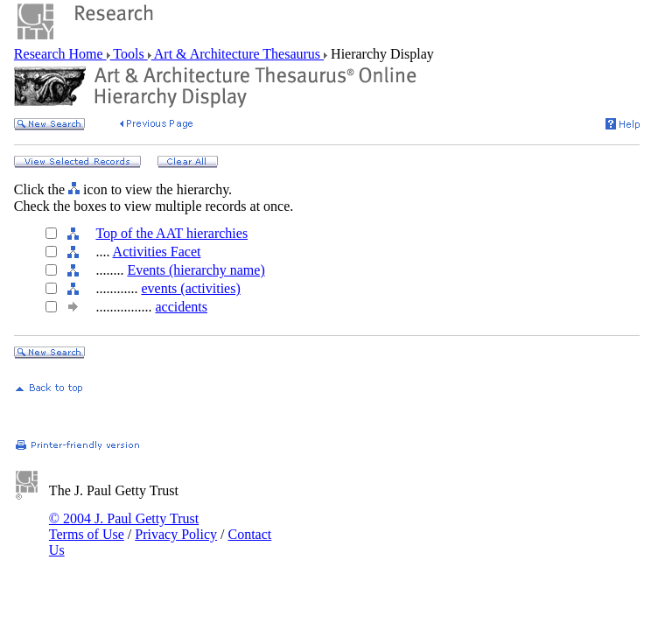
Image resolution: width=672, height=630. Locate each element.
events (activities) (190, 288)
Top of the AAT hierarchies (171, 233)
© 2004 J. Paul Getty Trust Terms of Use (124, 526)
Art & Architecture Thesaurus (238, 54)
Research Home (60, 54)
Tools (129, 54)
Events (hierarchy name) (196, 270)
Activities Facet (157, 252)
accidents (181, 307)
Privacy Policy (176, 534)
